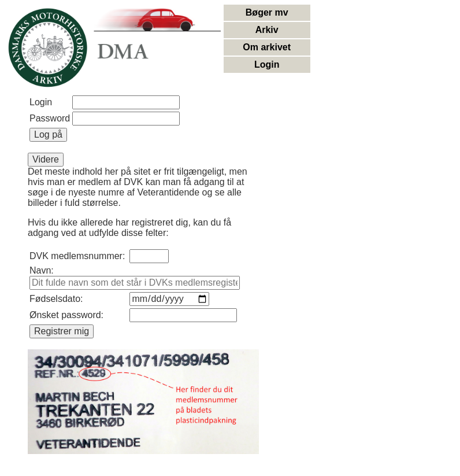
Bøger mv (267, 12)
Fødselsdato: (56, 299)
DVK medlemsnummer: (77, 256)
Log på (48, 134)
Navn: (42, 270)
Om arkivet (267, 47)
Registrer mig (62, 331)
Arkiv (267, 30)
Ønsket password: (66, 315)
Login (267, 64)
